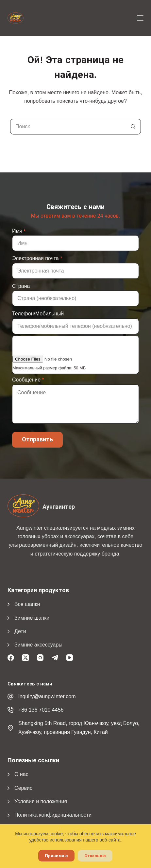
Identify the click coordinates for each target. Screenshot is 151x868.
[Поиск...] (68, 127)
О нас (21, 774)
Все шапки (27, 604)
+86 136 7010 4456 (41, 710)
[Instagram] (40, 658)
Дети (20, 631)
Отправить (37, 439)
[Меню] (140, 18)
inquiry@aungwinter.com (47, 696)
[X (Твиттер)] (25, 658)
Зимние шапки (32, 618)
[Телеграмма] (55, 658)
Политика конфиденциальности (53, 815)
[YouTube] (70, 658)
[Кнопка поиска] (133, 127)
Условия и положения (41, 801)
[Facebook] (11, 658)
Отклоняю (95, 856)
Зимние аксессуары (38, 645)
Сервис (23, 788)
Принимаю (56, 856)
